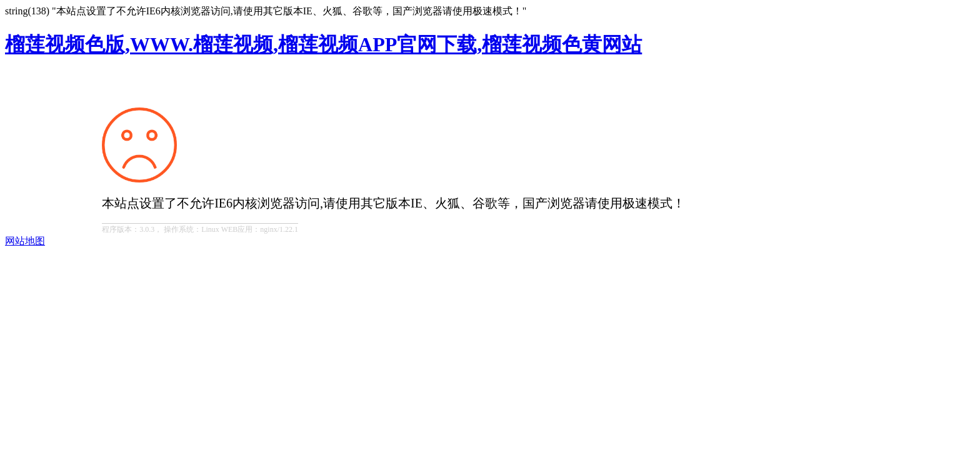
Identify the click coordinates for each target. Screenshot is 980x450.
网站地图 (25, 241)
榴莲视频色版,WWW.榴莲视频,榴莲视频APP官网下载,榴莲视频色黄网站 (323, 44)
